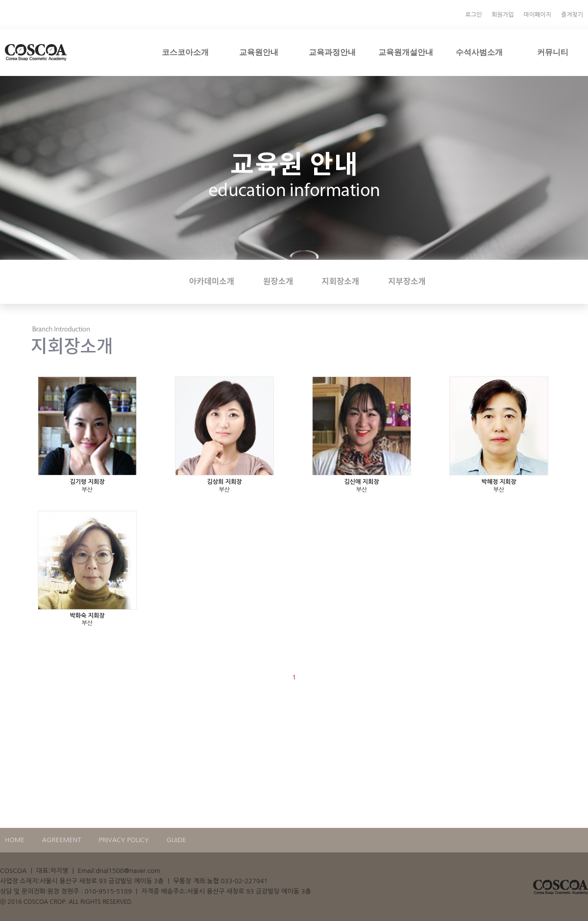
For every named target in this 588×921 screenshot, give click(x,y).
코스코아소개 (185, 52)
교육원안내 (259, 52)
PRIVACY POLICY (123, 840)
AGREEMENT (62, 840)
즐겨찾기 (572, 15)
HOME (15, 840)
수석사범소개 (479, 52)
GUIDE (176, 840)
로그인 (474, 15)
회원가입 (502, 15)
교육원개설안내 (406, 52)
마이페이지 (537, 15)
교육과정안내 (332, 52)
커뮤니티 (553, 52)
